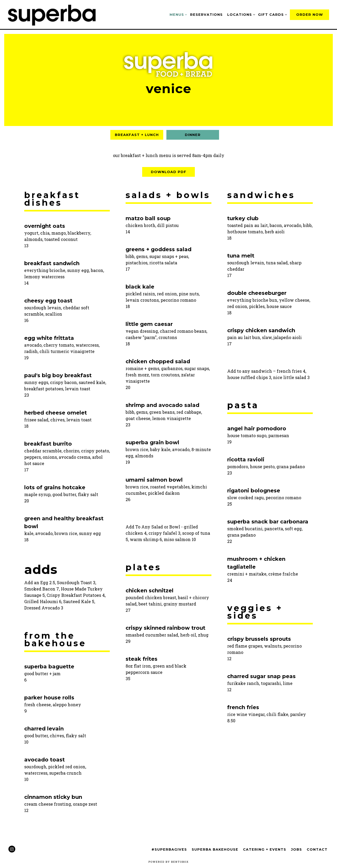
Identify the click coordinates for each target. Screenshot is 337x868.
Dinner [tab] (193, 135)
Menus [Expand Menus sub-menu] (177, 14)
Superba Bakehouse (215, 849)
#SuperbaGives (169, 849)
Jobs (296, 849)
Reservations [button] (206, 15)
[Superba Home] (54, 14)
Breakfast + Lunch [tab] (137, 135)
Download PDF (169, 172)
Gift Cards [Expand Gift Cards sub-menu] (272, 14)
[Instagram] (12, 849)
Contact (317, 849)
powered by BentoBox (169, 862)
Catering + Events (265, 849)
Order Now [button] (310, 15)
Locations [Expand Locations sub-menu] (240, 14)
